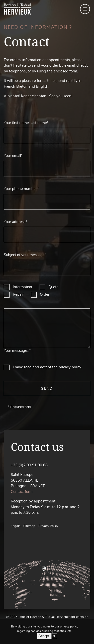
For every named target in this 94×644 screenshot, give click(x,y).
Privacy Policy (48, 526)
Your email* (13, 156)
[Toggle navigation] (85, 9)
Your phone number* (21, 189)
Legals (16, 526)
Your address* (15, 222)
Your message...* (17, 351)
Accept (44, 636)
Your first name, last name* (26, 123)
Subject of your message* (25, 255)
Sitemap (29, 526)
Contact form (22, 492)
